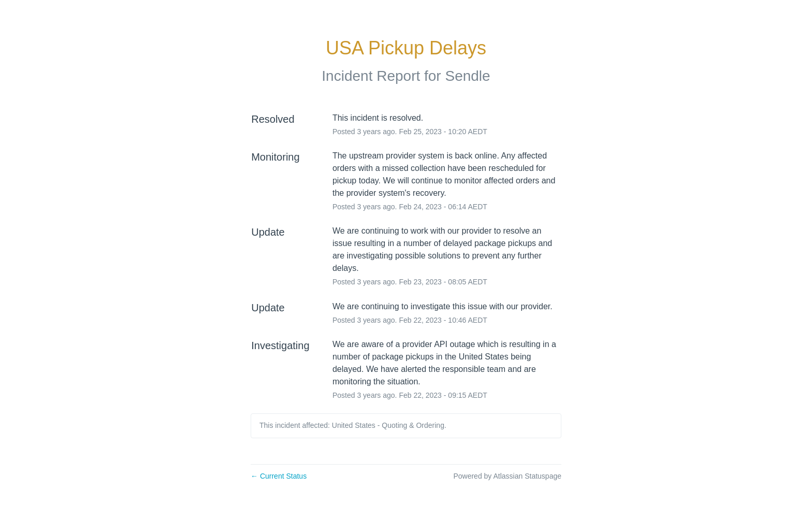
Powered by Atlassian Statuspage (507, 476)
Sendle (467, 76)
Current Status (279, 476)
